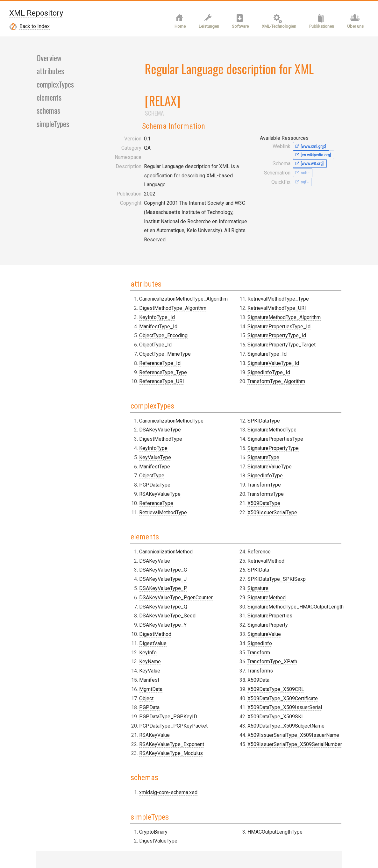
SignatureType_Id (259, 304)
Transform (251, 600)
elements (49, 99)
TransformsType (258, 442)
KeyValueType (139, 406)
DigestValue (137, 591)
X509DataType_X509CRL (268, 637)
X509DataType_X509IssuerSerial (277, 655)
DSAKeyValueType (144, 378)
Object (131, 646)
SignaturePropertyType (265, 397)
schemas (48, 112)
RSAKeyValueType (144, 442)
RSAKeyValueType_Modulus (155, 701)
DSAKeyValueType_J (147, 526)
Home (176, 27)
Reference (251, 499)
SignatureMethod (259, 545)
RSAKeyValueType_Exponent (156, 692)
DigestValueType (143, 786)
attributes (50, 73)
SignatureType (256, 406)
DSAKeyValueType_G (147, 517)
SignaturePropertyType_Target (274, 294)
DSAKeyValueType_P (148, 536)
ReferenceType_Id (144, 313)
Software (238, 27)
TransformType (257, 434)
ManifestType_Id (143, 276)
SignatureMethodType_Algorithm (276, 267)
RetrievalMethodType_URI (269, 258)
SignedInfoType (257, 424)
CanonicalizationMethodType (156, 369)
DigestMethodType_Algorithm (157, 258)
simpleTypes (53, 125)
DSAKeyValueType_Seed (152, 563)
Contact (52, 824)
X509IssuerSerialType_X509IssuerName (286, 683)
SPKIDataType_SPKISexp (269, 526)
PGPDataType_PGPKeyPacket (158, 673)
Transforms (253, 618)
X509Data (251, 627)
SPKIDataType (256, 369)
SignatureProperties (262, 563)
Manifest (134, 627)
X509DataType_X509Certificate (275, 646)
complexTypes (55, 86)
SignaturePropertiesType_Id (271, 276)
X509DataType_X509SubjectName (278, 673)
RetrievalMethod (258, 508)
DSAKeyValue (139, 508)
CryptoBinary (138, 777)
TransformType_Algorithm (269, 331)
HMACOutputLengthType (267, 777)
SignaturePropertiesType (268, 388)
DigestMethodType (145, 388)
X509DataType (256, 452)
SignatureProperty (260, 572)
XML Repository (36, 13)
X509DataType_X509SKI (267, 664)
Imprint (52, 832)
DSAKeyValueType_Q (148, 554)
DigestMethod (140, 582)
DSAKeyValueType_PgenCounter (160, 545)
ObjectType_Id (140, 294)
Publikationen (321, 27)
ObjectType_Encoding (148, 285)
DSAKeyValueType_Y (147, 572)
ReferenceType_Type (147, 322)
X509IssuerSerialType (265, 461)
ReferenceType (141, 452)
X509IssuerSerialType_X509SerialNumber (287, 692)
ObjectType (136, 424)
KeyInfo (132, 600)
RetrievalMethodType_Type (271, 249)
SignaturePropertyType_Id (269, 285)
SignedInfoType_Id (261, 322)
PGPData (134, 655)
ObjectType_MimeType (149, 304)
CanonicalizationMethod (150, 499)
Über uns (355, 27)
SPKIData (251, 517)
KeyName (134, 609)
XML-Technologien (277, 27)
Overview (49, 59)
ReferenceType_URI (146, 331)
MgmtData (135, 637)
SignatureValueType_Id (266, 313)
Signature (250, 536)
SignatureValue (257, 582)
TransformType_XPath (265, 609)
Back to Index (35, 27)
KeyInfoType (138, 397)
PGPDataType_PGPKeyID (153, 664)
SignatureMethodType (264, 378)
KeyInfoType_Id (141, 267)
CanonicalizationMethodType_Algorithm (168, 249)
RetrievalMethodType (147, 461)
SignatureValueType (262, 415)
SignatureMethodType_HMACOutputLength (288, 554)
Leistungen (206, 27)
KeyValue (134, 618)
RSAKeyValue (139, 683)
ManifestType (139, 415)
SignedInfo (252, 591)
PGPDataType (139, 434)
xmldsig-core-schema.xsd (153, 739)
